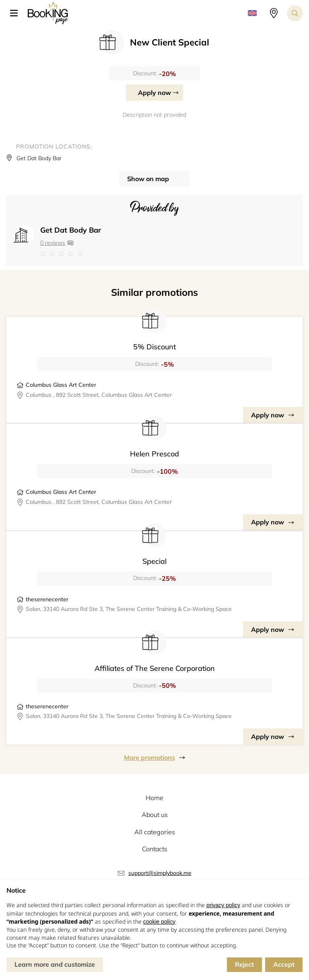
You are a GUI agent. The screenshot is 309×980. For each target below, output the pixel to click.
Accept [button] (284, 964)
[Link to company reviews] (71, 254)
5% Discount (154, 347)
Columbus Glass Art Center (61, 385)
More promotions (149, 757)
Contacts (155, 849)
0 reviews (53, 243)
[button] (17, 13)
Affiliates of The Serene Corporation (155, 668)
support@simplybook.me (160, 873)
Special (154, 561)
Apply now (154, 93)
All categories (155, 832)
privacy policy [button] (223, 905)
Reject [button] (244, 964)
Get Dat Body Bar (71, 230)
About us (155, 815)
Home (154, 798)
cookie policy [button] (159, 922)
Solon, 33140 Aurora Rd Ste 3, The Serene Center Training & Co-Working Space (129, 609)
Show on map (148, 179)
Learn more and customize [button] (55, 964)
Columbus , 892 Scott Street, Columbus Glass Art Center (99, 395)
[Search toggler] (295, 13)
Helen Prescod (154, 454)
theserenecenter (47, 599)
